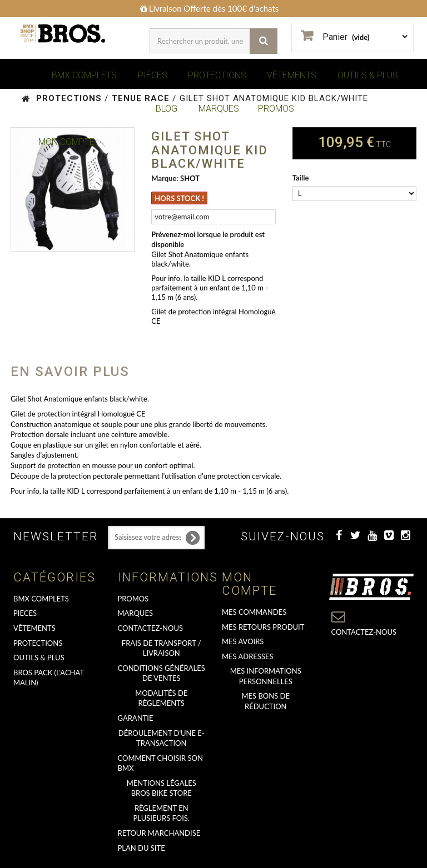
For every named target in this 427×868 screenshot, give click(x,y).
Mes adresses (248, 656)
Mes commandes (254, 612)
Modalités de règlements (161, 698)
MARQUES (219, 109)
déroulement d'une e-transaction (162, 738)
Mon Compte (66, 142)
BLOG (167, 109)
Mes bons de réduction (266, 701)
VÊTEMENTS (292, 75)
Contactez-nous (151, 628)
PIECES (25, 613)
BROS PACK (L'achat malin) (49, 678)
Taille (302, 178)
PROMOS (276, 109)
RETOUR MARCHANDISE (159, 833)
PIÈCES (153, 75)
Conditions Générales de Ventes (162, 673)
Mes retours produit (263, 627)
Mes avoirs (243, 641)
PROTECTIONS (217, 75)
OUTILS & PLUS (368, 75)
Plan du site (141, 848)
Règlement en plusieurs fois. (162, 813)
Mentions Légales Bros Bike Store (162, 788)
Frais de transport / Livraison (162, 648)
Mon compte (249, 584)
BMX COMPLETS (84, 75)
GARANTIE (136, 718)
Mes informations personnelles (266, 676)
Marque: (165, 178)
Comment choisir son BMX (160, 763)
